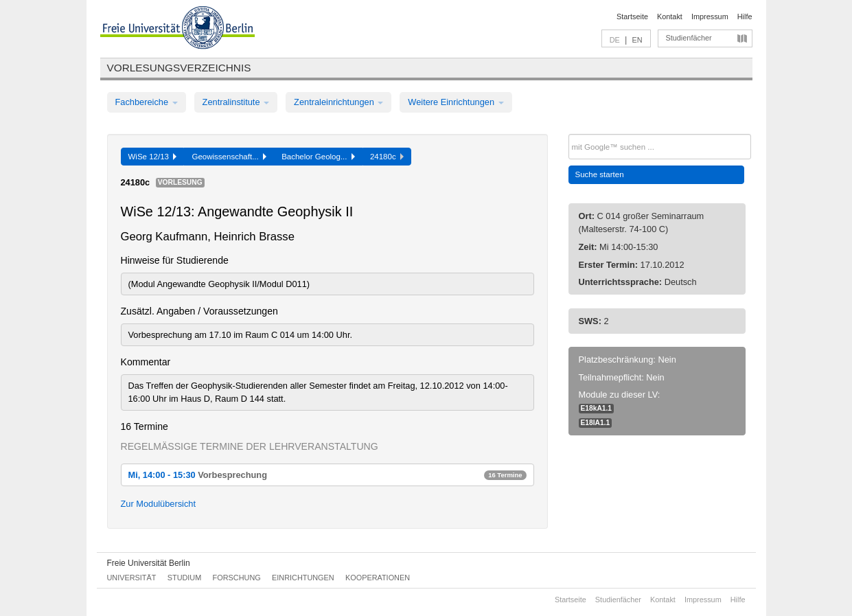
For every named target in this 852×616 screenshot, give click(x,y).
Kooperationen (378, 578)
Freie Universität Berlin (149, 563)
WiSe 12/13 (153, 157)
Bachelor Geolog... (318, 157)
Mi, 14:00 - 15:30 (327, 475)
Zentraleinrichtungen (338, 102)
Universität (132, 578)
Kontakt (670, 16)
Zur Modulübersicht (159, 504)
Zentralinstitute (236, 102)
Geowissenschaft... (229, 157)
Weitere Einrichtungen (456, 102)
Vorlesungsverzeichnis (179, 68)
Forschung (237, 578)
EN (637, 40)
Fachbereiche (147, 102)
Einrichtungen (303, 578)
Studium (185, 578)
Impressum (710, 16)
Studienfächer (689, 38)
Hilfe (745, 16)
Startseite (632, 16)
